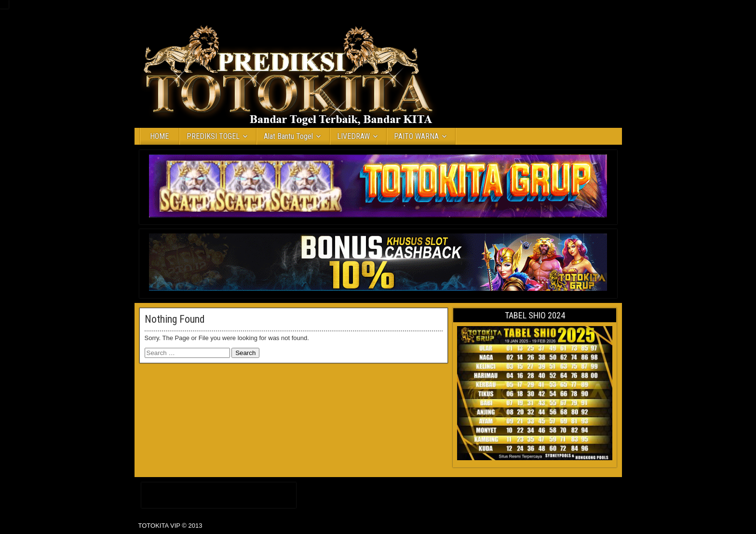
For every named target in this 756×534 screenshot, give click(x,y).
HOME (159, 136)
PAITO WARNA (416, 136)
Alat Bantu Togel (288, 136)
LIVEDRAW (353, 136)
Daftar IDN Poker (219, 493)
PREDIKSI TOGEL (213, 136)
